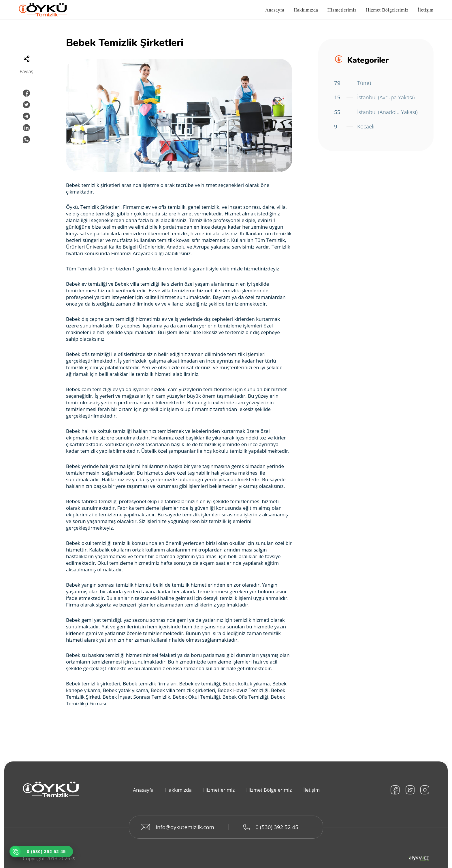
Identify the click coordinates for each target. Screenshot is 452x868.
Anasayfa (275, 10)
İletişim (426, 10)
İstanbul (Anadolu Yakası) (367, 116)
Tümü (353, 83)
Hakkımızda (306, 10)
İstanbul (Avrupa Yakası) (375, 97)
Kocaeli (354, 135)
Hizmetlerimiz (342, 10)
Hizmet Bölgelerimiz (387, 10)
